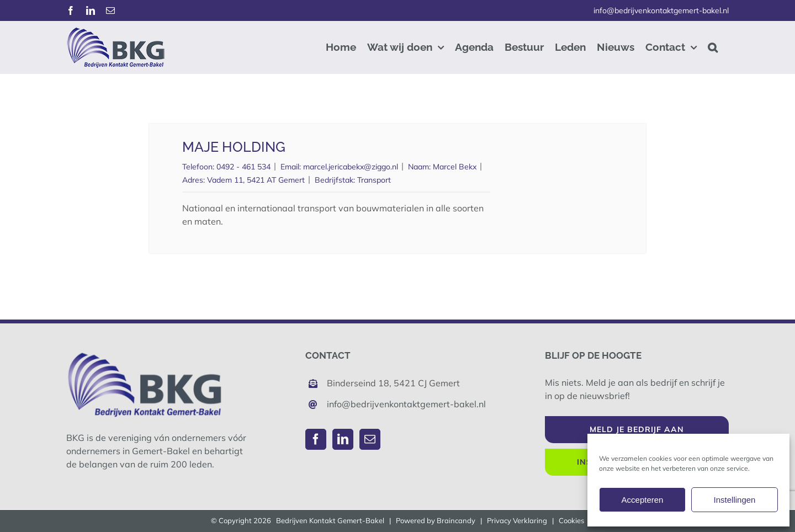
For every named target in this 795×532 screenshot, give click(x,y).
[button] (713, 47)
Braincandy (456, 520)
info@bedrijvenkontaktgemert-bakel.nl (661, 10)
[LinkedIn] (343, 439)
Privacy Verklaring (517, 520)
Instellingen (735, 500)
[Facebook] (316, 439)
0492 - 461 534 (243, 167)
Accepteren (643, 500)
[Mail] (370, 439)
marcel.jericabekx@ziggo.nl (351, 167)
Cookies (571, 520)
